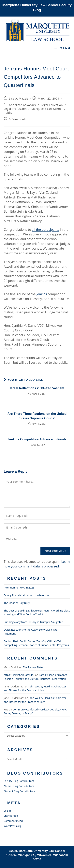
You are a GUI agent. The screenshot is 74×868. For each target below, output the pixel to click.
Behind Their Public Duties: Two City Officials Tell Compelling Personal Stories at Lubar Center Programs (36, 643)
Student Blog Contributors (19, 791)
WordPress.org (13, 826)
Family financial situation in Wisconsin (26, 595)
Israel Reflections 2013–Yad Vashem (37, 388)
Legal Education (52, 105)
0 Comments (18, 119)
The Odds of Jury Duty (17, 603)
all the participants (45, 230)
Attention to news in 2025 (19, 588)
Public (8, 113)
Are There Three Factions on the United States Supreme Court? (37, 416)
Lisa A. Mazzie (19, 98)
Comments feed (13, 821)
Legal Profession (15, 109)
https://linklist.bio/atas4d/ (19, 675)
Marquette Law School (47, 109)
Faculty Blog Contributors (19, 781)
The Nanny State (33, 667)
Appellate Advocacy (22, 105)
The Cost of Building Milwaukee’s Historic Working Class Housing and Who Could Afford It (37, 612)
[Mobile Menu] (62, 48)
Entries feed (11, 816)
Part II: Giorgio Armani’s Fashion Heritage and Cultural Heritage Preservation (35, 677)
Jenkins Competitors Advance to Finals (37, 439)
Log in (7, 811)
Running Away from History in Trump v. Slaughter (33, 622)
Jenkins (42, 294)
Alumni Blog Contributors (19, 786)
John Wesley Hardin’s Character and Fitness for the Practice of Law (35, 688)
